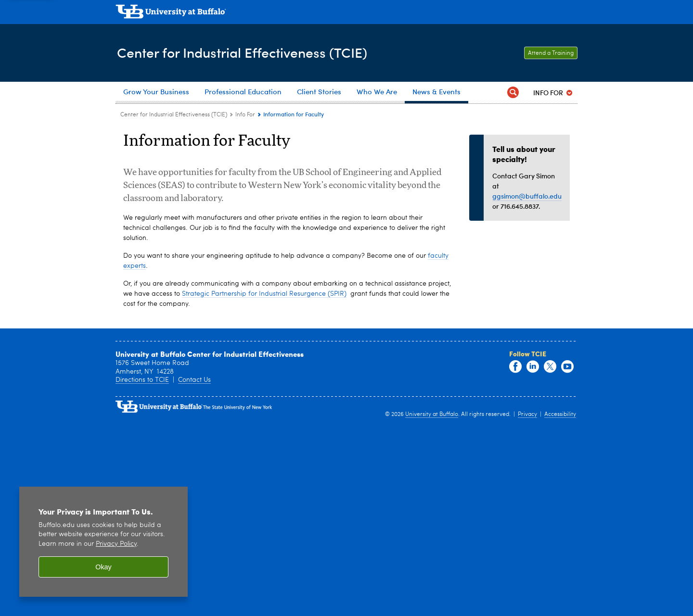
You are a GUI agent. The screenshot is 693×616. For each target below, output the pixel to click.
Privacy (527, 605)
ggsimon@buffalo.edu (527, 196)
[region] (103, 542)
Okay (103, 567)
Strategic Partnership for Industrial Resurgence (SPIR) (264, 484)
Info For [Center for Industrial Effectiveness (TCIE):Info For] (245, 115)
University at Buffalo (432, 605)
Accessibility (560, 605)
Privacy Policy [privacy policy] (116, 544)
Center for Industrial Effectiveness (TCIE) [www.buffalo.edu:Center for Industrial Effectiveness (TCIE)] (174, 115)
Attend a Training (551, 53)
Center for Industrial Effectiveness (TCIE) (248, 52)
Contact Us (194, 570)
